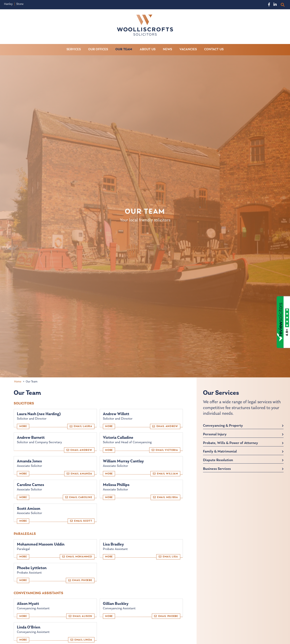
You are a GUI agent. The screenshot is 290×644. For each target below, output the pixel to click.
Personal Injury (215, 434)
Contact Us (214, 49)
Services (74, 49)
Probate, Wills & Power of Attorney (230, 443)
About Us (148, 49)
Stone (20, 4)
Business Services (217, 469)
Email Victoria (165, 450)
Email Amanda (79, 474)
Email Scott (81, 521)
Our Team (124, 49)
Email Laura (81, 426)
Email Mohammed (77, 557)
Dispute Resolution (218, 460)
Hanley (8, 4)
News (167, 49)
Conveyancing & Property (223, 426)
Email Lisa (168, 557)
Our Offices (98, 49)
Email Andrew (165, 426)
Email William (165, 474)
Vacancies (188, 49)
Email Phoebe (80, 580)
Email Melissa (166, 497)
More (23, 427)
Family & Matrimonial (220, 452)
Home (18, 382)
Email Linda (81, 640)
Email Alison (80, 616)
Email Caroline (79, 497)
